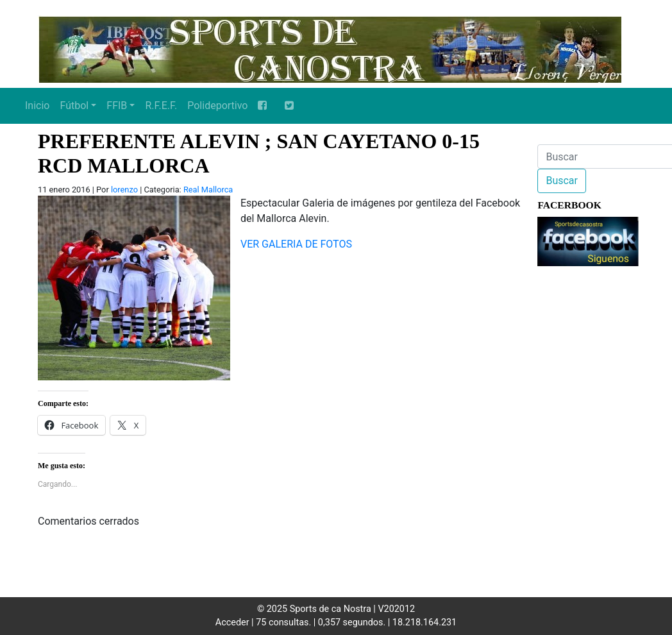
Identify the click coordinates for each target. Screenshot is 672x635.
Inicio (37, 106)
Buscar (562, 181)
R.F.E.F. (161, 106)
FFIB (117, 106)
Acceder (232, 622)
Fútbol (74, 106)
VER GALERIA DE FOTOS (296, 244)
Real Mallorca (208, 190)
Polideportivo (217, 106)
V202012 (396, 609)
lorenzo (124, 190)
